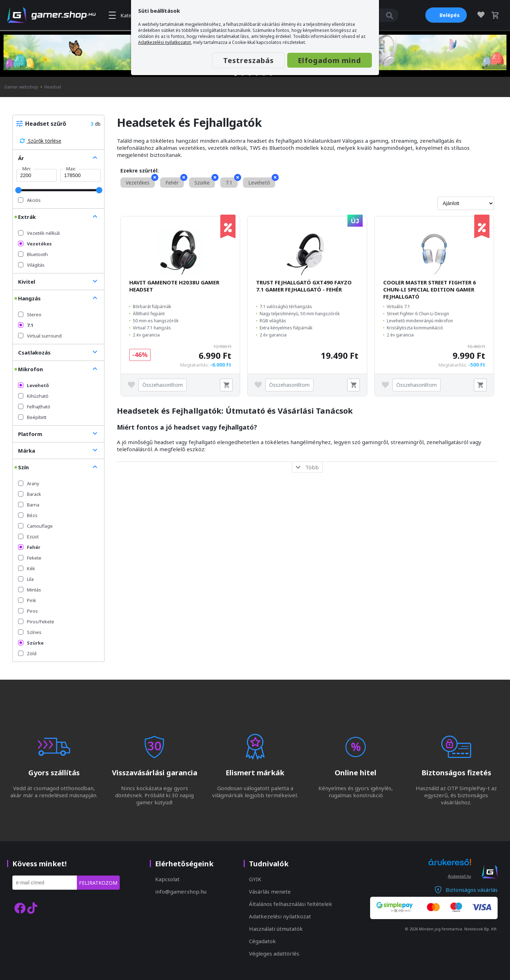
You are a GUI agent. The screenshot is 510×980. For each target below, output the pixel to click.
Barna (29, 505)
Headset (53, 87)
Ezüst (28, 537)
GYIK (255, 879)
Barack (30, 494)
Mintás (30, 590)
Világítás (31, 265)
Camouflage (35, 526)
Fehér (29, 547)
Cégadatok (262, 941)
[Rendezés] (466, 203)
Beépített (32, 417)
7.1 (26, 325)
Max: (71, 169)
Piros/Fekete (36, 622)
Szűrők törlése (41, 141)
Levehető (33, 385)
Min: (27, 169)
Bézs (28, 515)
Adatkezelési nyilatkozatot (165, 42)
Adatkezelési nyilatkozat (280, 916)
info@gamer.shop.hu (181, 891)
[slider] (18, 190)
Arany (29, 483)
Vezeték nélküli (39, 233)
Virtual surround (40, 336)
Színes (30, 632)
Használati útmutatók (276, 929)
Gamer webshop (21, 87)
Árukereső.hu (460, 876)
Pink (27, 600)
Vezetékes (35, 244)
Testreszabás (248, 60)
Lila (26, 579)
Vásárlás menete (270, 891)
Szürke (31, 643)
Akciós (29, 200)
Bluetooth (33, 254)
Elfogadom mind (330, 60)
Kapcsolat (167, 879)
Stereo (30, 315)
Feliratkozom (98, 883)
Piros (28, 611)
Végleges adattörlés (274, 953)
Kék (27, 568)
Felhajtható (34, 407)
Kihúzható (33, 396)
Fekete (30, 558)
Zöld (27, 653)
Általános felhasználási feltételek (291, 904)
